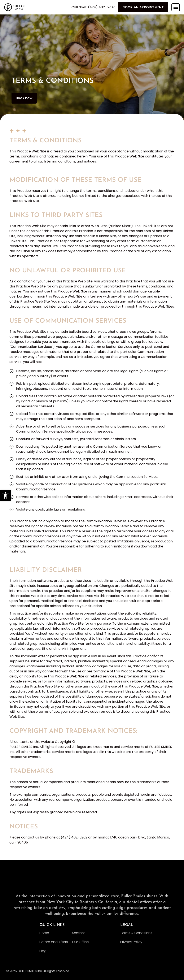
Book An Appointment (143, 7)
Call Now (93, 7)
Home (44, 933)
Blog (43, 951)
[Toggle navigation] (176, 7)
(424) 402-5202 (74, 837)
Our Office (80, 942)
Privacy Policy (131, 942)
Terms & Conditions (136, 933)
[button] (5, 495)
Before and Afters (54, 942)
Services (79, 933)
